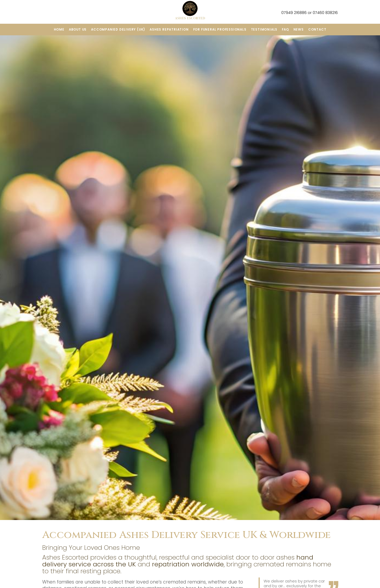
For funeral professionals (220, 30)
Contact (317, 30)
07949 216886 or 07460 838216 (306, 13)
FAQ (285, 30)
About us (78, 30)
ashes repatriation (169, 30)
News (299, 30)
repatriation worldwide (188, 564)
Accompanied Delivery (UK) (118, 30)
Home (59, 30)
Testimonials (264, 30)
